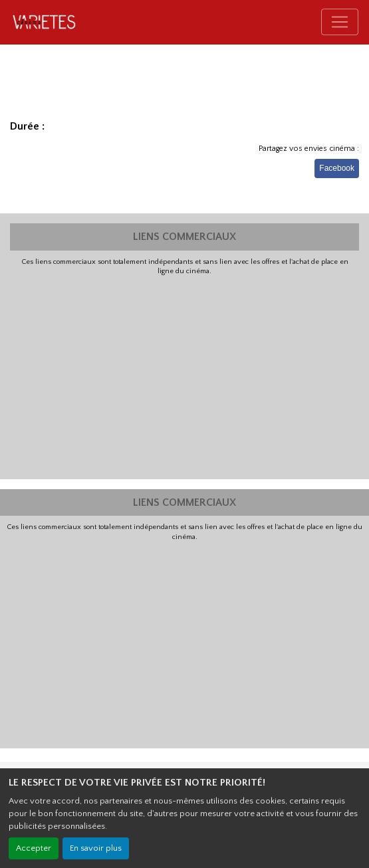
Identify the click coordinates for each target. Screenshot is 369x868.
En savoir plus (96, 848)
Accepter (34, 848)
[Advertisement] (184, 376)
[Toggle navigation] (340, 22)
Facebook (337, 168)
